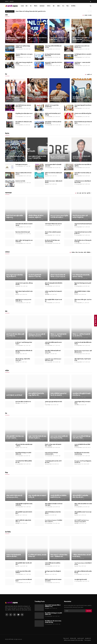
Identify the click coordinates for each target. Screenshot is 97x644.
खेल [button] (54, 6)
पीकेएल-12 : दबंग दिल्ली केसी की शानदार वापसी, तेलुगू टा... (58, 335)
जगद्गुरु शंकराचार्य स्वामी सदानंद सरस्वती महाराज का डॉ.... (83, 225)
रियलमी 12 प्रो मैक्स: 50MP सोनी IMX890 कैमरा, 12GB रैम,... (53, 445)
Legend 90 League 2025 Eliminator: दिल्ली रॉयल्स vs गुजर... (53, 360)
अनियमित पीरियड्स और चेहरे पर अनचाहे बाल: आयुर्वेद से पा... (36, 216)
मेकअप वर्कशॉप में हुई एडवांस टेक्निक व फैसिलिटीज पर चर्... (53, 606)
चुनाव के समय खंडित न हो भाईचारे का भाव (23, 402)
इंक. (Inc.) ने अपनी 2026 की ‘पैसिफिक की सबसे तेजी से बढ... (58, 157)
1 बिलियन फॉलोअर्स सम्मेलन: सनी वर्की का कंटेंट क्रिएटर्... (82, 556)
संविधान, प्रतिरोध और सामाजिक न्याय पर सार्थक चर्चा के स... (83, 504)
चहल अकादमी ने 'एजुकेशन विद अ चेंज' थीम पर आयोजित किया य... (53, 63)
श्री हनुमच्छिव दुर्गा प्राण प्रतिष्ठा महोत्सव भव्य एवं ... (24, 114)
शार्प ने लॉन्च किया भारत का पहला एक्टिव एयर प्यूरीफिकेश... (83, 165)
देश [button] (31, 6)
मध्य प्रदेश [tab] (90, 15)
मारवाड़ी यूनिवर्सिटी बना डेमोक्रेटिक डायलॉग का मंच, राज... (58, 496)
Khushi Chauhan (78, 464)
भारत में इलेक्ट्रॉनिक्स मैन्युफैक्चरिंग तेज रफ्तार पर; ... (15, 157)
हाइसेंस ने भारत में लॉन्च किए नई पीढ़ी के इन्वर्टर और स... (53, 174)
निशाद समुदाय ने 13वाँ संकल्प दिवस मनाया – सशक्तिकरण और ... (59, 556)
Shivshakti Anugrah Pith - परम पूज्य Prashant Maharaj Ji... (37, 98)
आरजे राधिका (47, 294)
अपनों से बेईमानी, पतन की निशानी (14, 395)
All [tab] (83, 15)
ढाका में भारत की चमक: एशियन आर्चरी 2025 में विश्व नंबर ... (15, 335)
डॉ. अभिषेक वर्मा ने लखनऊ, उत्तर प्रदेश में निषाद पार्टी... (37, 556)
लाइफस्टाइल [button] (42, 6)
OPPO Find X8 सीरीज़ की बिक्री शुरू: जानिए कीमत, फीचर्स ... (82, 437)
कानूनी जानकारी (80, 638)
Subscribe (89, 611)
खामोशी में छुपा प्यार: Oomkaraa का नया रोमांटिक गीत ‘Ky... (23, 300)
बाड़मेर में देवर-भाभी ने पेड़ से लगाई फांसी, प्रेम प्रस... (58, 39)
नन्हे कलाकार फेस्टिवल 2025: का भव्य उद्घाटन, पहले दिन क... (24, 55)
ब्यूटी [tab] (80, 193)
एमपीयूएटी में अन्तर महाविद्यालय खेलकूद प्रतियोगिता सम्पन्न (23, 47)
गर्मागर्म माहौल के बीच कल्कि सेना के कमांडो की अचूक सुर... (24, 225)
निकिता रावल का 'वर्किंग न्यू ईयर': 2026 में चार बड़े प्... (83, 300)
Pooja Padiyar (9, 397)
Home (22, 6)
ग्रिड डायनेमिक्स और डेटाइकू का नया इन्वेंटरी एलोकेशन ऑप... (23, 453)
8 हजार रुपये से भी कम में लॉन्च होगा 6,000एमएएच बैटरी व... (51, 453)
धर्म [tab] (91, 75)
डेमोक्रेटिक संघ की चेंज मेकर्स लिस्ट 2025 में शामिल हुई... (53, 114)
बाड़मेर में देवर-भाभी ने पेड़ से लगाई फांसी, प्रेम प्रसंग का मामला (27, 11)
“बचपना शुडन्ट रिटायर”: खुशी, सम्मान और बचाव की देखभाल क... (59, 98)
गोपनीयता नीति (73, 638)
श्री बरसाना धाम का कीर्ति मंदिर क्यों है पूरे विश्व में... (83, 114)
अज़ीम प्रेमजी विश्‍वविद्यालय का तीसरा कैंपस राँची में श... (53, 513)
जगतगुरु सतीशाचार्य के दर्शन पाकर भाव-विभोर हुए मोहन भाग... (83, 233)
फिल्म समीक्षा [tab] (81, 252)
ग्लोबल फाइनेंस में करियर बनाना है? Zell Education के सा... (14, 496)
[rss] (22, 615)
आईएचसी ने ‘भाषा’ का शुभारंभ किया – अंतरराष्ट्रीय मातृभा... (52, 106)
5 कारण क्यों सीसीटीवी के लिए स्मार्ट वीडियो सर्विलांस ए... (82, 445)
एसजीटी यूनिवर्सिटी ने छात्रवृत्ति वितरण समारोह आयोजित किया (24, 504)
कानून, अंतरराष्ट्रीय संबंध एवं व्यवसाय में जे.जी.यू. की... (37, 496)
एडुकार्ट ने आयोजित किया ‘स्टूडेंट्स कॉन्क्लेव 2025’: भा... (23, 521)
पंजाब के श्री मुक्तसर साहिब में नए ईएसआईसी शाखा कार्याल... (53, 165)
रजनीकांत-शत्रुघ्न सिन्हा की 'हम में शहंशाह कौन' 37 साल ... (53, 292)
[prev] (89, 11)
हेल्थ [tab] (78, 193)
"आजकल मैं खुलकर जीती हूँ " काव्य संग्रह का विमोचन (82, 402)
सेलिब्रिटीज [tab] (89, 252)
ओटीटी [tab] (85, 252)
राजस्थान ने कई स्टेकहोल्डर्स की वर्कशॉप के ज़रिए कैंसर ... (13, 556)
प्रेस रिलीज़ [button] (74, 6)
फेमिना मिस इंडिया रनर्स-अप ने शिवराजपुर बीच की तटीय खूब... (83, 241)
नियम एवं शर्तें (66, 638)
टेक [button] (64, 6)
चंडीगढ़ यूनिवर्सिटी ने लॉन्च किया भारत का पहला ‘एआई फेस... (15, 437)
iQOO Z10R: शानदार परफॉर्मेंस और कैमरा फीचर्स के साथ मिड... (59, 437)
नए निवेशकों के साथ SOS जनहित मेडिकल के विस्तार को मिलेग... (83, 182)
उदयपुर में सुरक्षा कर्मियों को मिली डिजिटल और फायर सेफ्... (53, 47)
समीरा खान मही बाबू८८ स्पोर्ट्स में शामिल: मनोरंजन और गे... (23, 360)
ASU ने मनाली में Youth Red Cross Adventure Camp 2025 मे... (82, 521)
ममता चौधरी (52, 338)
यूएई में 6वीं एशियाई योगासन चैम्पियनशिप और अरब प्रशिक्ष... (24, 351)
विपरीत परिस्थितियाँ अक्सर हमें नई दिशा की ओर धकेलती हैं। (58, 394)
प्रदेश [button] (27, 6)
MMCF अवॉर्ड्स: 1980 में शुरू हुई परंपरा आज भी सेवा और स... (24, 241)
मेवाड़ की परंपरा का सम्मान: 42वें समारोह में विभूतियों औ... (80, 216)
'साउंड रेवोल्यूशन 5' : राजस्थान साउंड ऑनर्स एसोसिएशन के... (82, 63)
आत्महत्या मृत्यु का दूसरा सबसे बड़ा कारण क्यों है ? (53, 402)
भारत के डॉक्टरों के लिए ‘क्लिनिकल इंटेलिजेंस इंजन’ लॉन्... (24, 462)
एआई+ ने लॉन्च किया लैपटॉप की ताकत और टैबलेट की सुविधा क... (37, 437)
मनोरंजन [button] (49, 6)
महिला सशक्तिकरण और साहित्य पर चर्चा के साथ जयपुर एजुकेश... (54, 504)
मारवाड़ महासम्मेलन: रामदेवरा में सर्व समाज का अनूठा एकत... (15, 39)
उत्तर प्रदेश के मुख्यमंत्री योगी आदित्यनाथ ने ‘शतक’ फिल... (35, 276)
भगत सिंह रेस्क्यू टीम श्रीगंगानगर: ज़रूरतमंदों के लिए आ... (83, 55)
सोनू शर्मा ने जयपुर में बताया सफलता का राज (37, 39)
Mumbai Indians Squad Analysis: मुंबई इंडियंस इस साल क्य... (83, 351)
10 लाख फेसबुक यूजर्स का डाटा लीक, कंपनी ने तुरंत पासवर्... (53, 462)
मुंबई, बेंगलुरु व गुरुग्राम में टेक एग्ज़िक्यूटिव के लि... (53, 572)
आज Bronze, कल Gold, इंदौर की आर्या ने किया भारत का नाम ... (37, 335)
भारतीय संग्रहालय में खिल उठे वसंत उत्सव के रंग (53, 224)
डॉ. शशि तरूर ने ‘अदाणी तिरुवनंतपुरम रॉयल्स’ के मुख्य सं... (24, 343)
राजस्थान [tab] (86, 15)
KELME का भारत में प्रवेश (20, 181)
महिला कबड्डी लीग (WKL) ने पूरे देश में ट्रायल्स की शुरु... (83, 360)
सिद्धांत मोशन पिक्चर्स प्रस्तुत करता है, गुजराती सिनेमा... (83, 284)
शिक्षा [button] (68, 6)
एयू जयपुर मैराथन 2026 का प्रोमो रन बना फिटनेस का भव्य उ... (82, 47)
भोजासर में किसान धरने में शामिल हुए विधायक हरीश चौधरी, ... (81, 39)
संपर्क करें (7, 1)
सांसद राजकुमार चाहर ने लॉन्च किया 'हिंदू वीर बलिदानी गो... (14, 276)
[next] (91, 11)
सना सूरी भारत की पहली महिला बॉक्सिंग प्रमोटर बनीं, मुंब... (83, 343)
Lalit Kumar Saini (48, 464)
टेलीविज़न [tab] (73, 252)
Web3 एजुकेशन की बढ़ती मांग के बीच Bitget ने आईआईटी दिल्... (37, 157)
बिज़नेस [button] (36, 6)
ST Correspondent (10, 41)
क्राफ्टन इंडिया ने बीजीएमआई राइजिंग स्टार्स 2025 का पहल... (53, 351)
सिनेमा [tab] (77, 252)
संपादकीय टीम (88, 638)
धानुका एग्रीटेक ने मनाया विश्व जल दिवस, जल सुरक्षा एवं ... (83, 174)
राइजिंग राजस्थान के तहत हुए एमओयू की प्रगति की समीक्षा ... (24, 63)
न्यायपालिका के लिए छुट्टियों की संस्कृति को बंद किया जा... (81, 394)
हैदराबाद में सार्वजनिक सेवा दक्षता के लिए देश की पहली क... (83, 122)
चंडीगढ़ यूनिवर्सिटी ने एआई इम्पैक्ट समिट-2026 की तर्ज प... (80, 496)
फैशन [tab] (85, 193)
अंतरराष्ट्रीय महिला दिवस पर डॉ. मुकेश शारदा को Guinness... (81, 98)
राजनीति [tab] (88, 75)
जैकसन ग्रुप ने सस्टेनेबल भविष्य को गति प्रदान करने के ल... (24, 174)
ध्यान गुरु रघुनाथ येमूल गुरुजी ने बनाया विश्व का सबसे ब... (83, 106)
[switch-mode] (91, 1)
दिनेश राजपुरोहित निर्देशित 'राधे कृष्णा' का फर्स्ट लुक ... (53, 300)
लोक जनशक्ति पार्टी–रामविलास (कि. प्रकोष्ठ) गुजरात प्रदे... (24, 122)
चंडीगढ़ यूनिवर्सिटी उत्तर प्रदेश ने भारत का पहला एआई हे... (83, 513)
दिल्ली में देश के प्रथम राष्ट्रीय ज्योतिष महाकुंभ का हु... (14, 216)
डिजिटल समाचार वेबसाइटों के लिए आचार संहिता (74, 640)
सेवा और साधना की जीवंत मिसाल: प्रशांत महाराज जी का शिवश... (52, 241)
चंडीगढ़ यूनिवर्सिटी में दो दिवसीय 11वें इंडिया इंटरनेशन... (82, 292)
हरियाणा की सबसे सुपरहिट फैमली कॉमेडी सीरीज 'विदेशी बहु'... (54, 284)
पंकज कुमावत (47, 608)
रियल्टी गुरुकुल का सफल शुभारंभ (21, 165)
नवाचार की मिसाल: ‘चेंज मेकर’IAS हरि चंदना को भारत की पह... (53, 122)
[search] (91, 6)
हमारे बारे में (12, 1)
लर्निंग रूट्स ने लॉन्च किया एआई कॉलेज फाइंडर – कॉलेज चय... (24, 445)
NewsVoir (52, 101)
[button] (91, 193)
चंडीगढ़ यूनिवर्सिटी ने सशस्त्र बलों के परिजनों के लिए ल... (24, 513)
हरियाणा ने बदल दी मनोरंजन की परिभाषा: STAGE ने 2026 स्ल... (58, 276)
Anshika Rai (18, 286)
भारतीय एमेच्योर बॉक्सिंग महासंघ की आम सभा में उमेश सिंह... (53, 343)
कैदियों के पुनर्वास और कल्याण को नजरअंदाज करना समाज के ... (53, 580)
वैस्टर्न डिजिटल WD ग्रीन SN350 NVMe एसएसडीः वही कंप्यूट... (82, 453)
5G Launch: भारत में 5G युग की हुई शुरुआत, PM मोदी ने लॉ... (83, 462)
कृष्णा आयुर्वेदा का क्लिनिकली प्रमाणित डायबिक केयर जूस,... (83, 572)
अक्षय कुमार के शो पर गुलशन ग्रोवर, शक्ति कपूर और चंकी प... (24, 284)
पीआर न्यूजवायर (88, 640)
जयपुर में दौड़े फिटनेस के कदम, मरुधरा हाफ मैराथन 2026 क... (23, 106)
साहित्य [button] (59, 6)
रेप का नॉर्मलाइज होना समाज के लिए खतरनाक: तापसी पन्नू (81, 276)
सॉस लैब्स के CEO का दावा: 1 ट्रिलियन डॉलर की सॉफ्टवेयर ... (54, 182)
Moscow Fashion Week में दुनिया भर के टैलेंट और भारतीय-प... (59, 216)
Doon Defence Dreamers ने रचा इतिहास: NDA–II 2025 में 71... (54, 521)
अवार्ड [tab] (83, 193)
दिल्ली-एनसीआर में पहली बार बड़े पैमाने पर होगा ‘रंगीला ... (24, 292)
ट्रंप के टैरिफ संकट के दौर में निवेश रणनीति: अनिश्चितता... (23, 572)
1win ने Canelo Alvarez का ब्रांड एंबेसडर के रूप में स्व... (83, 564)
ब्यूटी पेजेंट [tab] (89, 193)
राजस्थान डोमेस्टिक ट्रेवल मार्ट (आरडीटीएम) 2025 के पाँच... (53, 564)
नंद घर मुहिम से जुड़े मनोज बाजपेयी (81, 580)
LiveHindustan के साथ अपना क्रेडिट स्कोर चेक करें (24, 580)
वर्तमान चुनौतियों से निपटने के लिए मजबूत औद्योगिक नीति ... (36, 394)
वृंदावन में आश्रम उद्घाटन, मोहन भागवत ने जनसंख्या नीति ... (15, 98)
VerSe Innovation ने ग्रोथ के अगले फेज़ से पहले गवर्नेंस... (81, 157)
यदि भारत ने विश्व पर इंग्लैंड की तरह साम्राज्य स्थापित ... (53, 233)
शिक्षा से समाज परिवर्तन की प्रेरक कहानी (23, 232)
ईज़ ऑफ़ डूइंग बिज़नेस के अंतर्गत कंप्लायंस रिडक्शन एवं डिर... (52, 55)
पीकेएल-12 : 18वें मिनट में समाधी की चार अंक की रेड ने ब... (81, 335)
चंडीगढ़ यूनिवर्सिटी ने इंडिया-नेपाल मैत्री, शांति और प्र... (24, 564)
